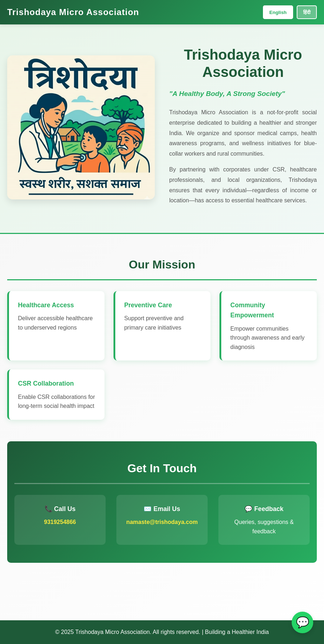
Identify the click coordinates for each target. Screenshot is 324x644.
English (278, 12)
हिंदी (307, 12)
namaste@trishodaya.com (162, 522)
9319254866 (60, 522)
